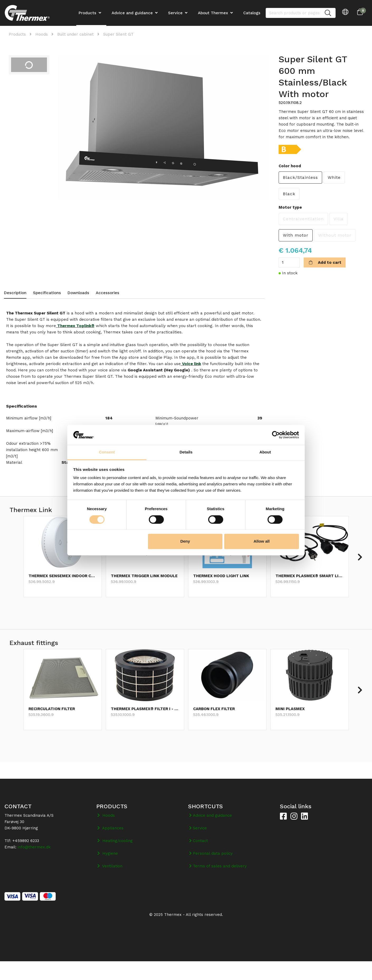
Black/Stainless (300, 177)
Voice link (192, 364)
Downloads (78, 293)
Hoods (42, 34)
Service (175, 13)
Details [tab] (186, 452)
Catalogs (252, 13)
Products (17, 34)
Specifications (47, 293)
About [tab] (265, 452)
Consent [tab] (107, 452)
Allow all (262, 541)
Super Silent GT (118, 34)
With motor (296, 235)
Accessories (108, 293)
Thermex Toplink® (76, 326)
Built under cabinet (75, 34)
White (334, 177)
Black (289, 194)
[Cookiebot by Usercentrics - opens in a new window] (276, 435)
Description (15, 293)
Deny (185, 541)
